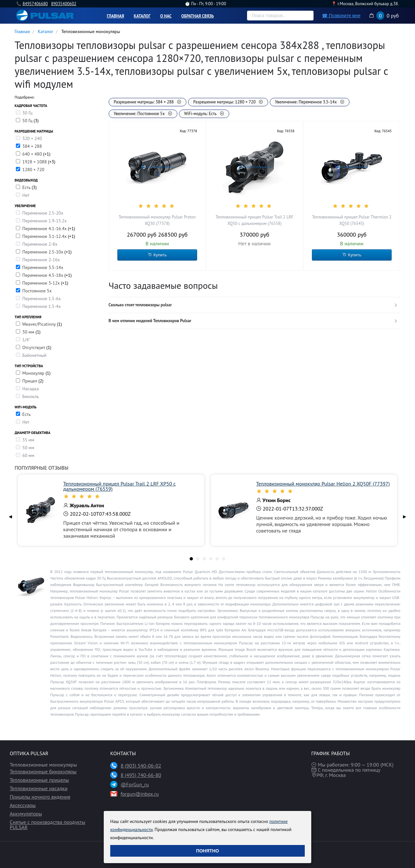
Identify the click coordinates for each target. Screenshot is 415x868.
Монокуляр (34, 373)
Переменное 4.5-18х (43, 275)
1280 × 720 (33, 170)
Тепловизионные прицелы (39, 780)
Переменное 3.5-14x (43, 267)
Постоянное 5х (37, 291)
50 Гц (28, 121)
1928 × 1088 (35, 162)
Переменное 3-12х (42, 283)
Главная (116, 16)
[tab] (255, 305)
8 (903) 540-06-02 (141, 766)
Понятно (208, 851)
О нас (166, 16)
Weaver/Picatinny (39, 324)
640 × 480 (33, 154)
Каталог (142, 16)
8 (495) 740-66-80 (141, 775)
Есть (27, 187)
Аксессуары (23, 805)
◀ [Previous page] (10, 516)
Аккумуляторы (26, 814)
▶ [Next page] (405, 516)
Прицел (30, 381)
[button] (255, 305)
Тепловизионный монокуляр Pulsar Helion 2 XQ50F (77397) (323, 484)
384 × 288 (32, 146)
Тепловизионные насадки (39, 788)
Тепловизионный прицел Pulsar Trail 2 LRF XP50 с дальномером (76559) (119, 486)
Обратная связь (198, 16)
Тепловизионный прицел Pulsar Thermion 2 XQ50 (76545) (352, 220)
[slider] (157, 206)
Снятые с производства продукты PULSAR (47, 825)
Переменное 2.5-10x (43, 252)
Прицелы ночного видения (40, 797)
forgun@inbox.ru (140, 794)
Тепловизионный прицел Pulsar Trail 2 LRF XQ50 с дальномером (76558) (255, 220)
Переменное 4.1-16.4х (45, 229)
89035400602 (64, 4)
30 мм (29, 332)
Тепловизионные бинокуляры (43, 771)
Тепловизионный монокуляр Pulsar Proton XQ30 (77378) (157, 220)
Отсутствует (34, 347)
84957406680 (35, 4)
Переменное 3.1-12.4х (45, 236)
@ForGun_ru (135, 784)
